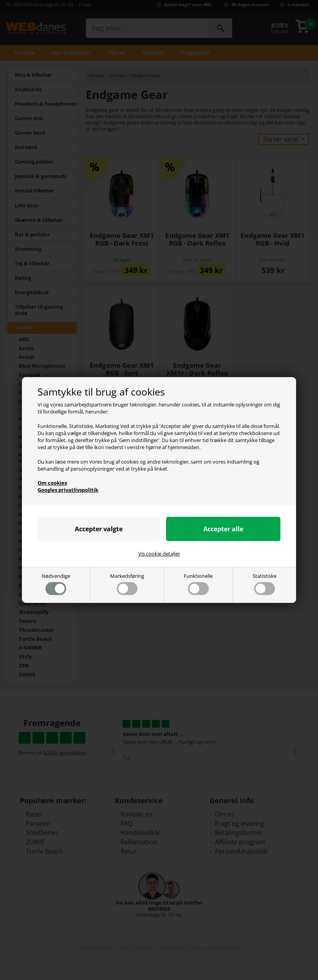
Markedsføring (127, 584)
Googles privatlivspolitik (68, 490)
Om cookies (52, 483)
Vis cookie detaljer (159, 554)
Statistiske (265, 584)
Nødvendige (56, 584)
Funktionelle (198, 584)
